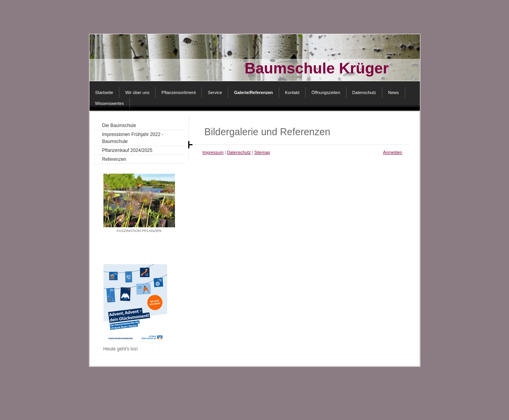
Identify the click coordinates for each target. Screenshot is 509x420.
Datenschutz (239, 152)
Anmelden (393, 152)
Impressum (213, 152)
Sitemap (262, 152)
